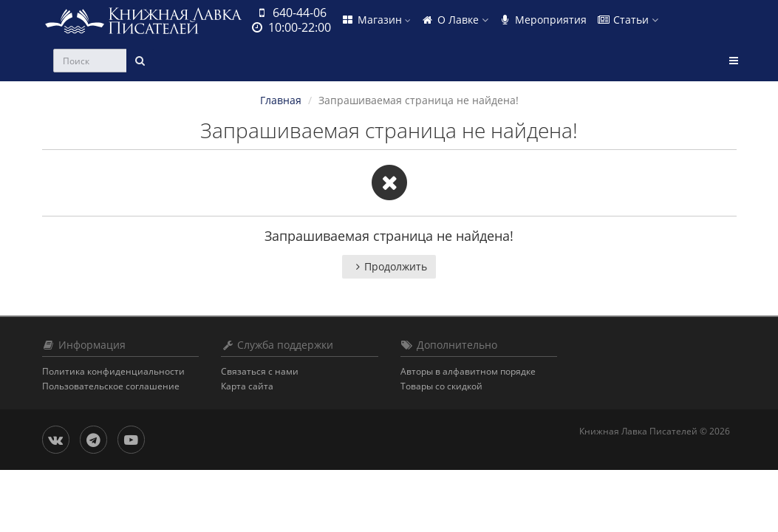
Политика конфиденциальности (113, 371)
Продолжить (389, 266)
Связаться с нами (260, 371)
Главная (281, 100)
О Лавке (455, 20)
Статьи (628, 20)
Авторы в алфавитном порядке (468, 371)
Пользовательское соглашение (111, 386)
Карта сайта (247, 386)
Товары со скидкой (441, 386)
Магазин (376, 20)
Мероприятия (543, 20)
